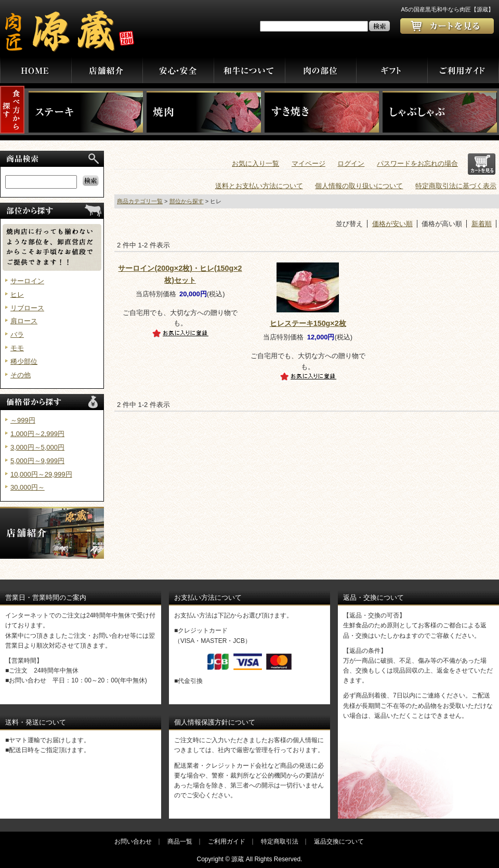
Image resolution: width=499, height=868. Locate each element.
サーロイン (27, 281)
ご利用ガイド (227, 841)
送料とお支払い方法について (259, 186)
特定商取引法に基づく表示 (456, 186)
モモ (17, 348)
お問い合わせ (133, 841)
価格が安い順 (392, 224)
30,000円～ (28, 487)
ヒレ (17, 294)
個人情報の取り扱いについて (359, 186)
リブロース (27, 308)
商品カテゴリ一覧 (140, 201)
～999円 (23, 420)
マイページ (308, 163)
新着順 (482, 224)
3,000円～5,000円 (37, 447)
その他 (21, 375)
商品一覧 (180, 841)
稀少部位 (24, 361)
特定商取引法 (280, 841)
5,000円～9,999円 (37, 461)
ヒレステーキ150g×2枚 (308, 323)
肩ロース (24, 321)
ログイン (351, 163)
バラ (17, 334)
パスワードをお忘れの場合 (417, 163)
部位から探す (187, 201)
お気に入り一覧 (255, 163)
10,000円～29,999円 (41, 474)
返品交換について (339, 841)
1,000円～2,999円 (37, 434)
